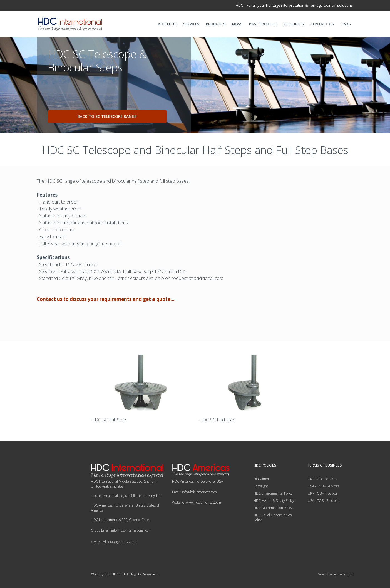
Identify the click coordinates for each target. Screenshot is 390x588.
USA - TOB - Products (323, 501)
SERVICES (191, 24)
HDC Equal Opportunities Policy (273, 518)
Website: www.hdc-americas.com (197, 503)
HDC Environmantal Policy (273, 493)
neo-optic (346, 574)
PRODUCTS (216, 24)
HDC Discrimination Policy (273, 508)
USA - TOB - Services (323, 486)
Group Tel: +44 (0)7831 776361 (115, 542)
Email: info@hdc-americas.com (194, 492)
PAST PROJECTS (263, 24)
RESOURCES (294, 24)
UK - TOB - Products (322, 493)
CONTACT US (322, 24)
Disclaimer (261, 479)
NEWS (237, 24)
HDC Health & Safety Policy (274, 501)
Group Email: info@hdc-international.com (121, 530)
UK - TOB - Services (322, 479)
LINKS (346, 24)
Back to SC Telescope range (107, 116)
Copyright (261, 486)
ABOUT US (167, 24)
